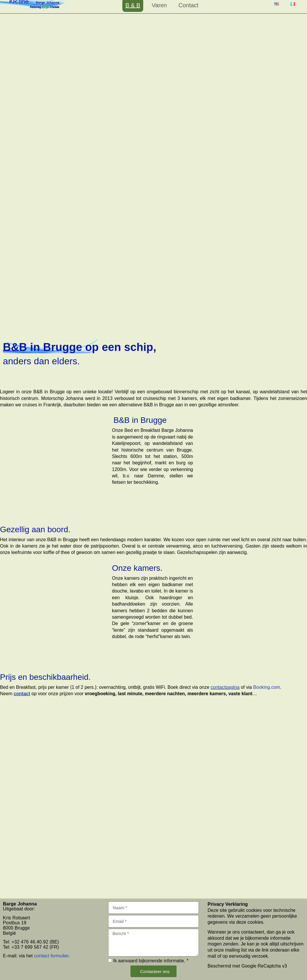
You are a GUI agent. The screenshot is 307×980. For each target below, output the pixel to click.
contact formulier (51, 956)
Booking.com (267, 687)
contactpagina (225, 687)
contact (22, 694)
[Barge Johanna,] (153, 838)
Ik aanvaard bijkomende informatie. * (151, 961)
